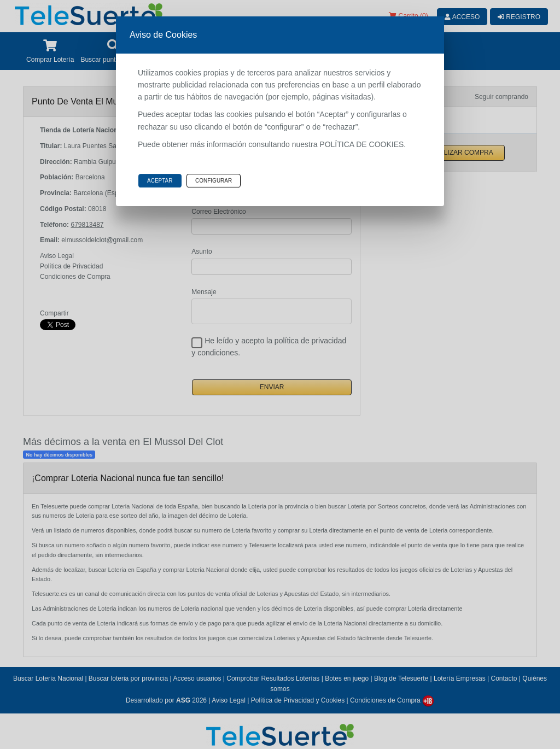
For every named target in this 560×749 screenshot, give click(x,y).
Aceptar (160, 181)
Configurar (214, 181)
